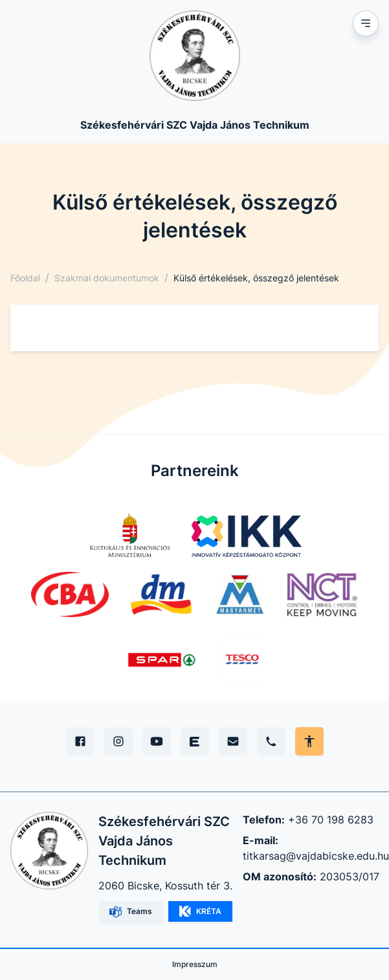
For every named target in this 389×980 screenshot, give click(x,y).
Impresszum (195, 964)
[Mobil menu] (366, 23)
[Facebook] (80, 741)
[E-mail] (233, 741)
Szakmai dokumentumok (107, 278)
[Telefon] (271, 741)
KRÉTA (200, 911)
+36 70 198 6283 (331, 820)
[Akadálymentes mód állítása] (309, 741)
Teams (131, 912)
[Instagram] (118, 741)
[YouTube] (157, 741)
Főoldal (25, 278)
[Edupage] (195, 741)
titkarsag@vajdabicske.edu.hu (316, 856)
